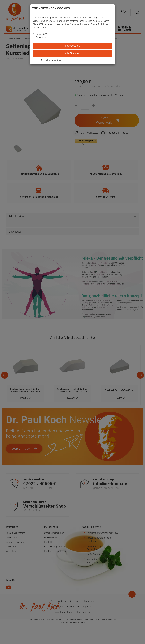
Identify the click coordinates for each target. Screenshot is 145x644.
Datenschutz (42, 37)
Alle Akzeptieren (72, 46)
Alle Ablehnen (73, 53)
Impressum (41, 34)
